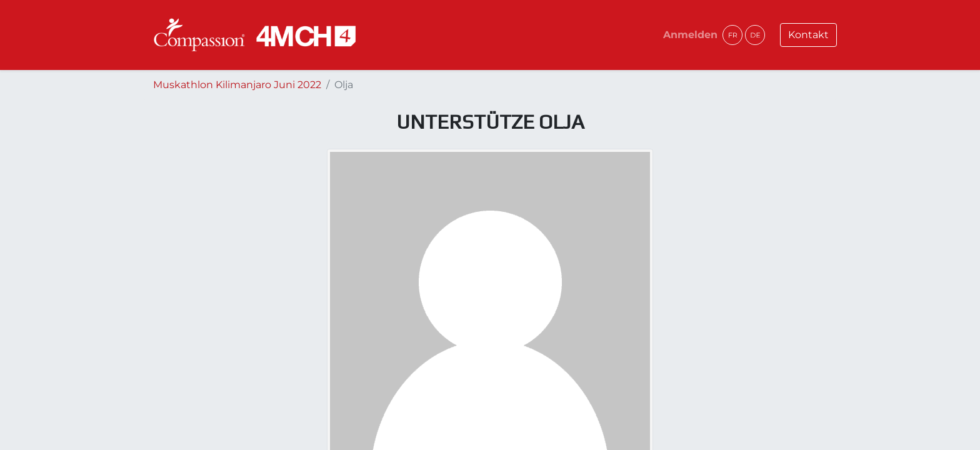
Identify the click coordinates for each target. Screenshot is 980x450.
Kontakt (808, 35)
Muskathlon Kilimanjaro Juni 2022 (237, 85)
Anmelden (690, 35)
